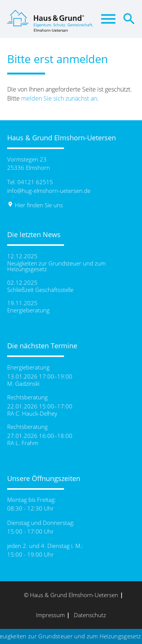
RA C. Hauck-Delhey (32, 414)
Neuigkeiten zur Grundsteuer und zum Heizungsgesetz (56, 266)
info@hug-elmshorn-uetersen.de (49, 191)
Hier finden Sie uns (35, 205)
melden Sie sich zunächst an (59, 98)
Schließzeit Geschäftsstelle (40, 290)
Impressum (50, 615)
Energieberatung (28, 310)
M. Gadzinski (23, 384)
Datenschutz (90, 615)
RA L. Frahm (23, 443)
